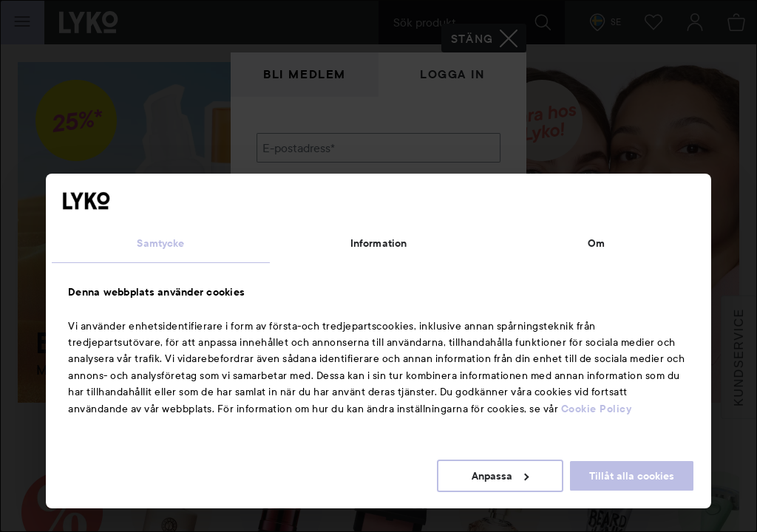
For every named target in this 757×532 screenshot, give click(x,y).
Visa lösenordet (462, 224)
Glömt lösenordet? (305, 251)
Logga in (452, 74)
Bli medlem (305, 74)
